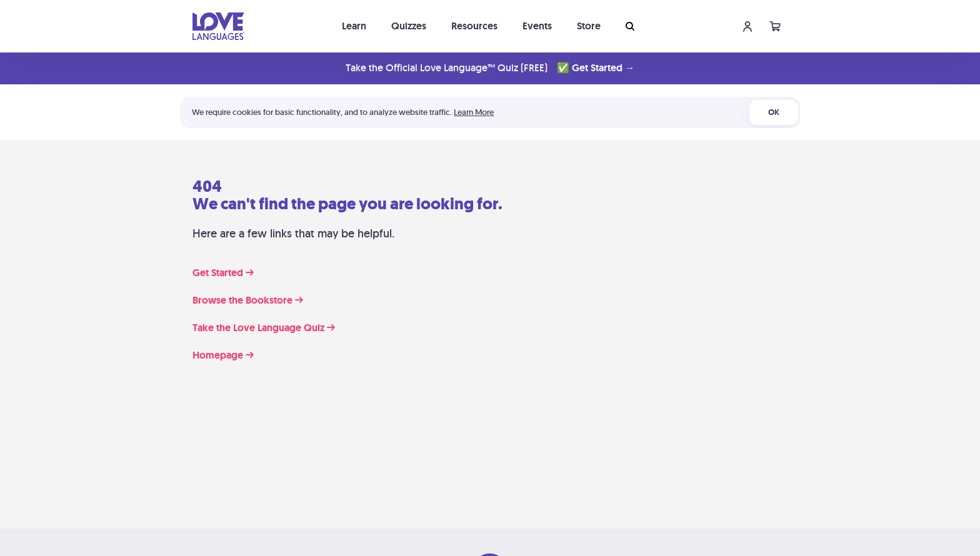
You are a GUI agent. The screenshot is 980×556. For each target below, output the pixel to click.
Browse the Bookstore (248, 300)
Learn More (474, 112)
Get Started (223, 273)
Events (537, 26)
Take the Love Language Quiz (264, 328)
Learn (354, 26)
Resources (474, 26)
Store (589, 26)
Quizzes (409, 26)
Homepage (223, 355)
